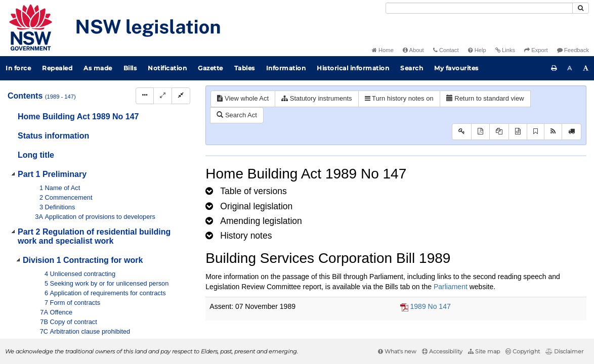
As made (98, 68)
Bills (130, 68)
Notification (167, 68)
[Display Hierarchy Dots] (145, 96)
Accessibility (442, 351)
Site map (484, 351)
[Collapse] (181, 96)
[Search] (479, 8)
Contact (446, 50)
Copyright (523, 351)
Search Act (237, 115)
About (413, 50)
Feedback (573, 50)
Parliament (451, 287)
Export (536, 50)
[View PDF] (480, 132)
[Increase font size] (586, 68)
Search (412, 68)
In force (18, 68)
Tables (245, 68)
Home (383, 50)
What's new (397, 351)
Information (286, 68)
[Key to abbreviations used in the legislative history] (462, 132)
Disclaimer (564, 351)
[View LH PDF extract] (499, 132)
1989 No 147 (431, 306)
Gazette (210, 68)
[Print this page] (554, 68)
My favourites (456, 68)
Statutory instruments (316, 98)
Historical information (353, 68)
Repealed (57, 68)
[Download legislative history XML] (518, 132)
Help (477, 50)
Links (505, 50)
